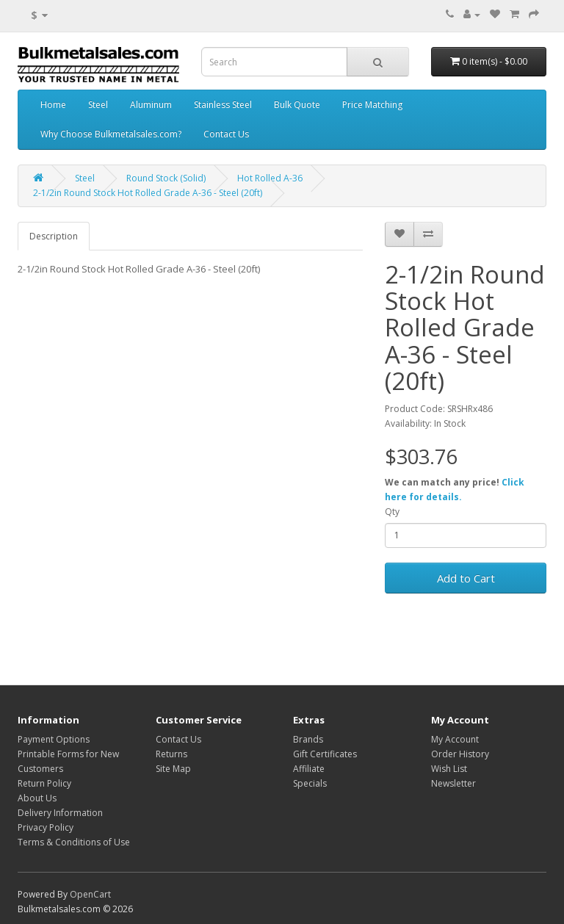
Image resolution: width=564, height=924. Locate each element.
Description (54, 236)
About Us (37, 798)
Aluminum (151, 105)
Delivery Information (60, 813)
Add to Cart (466, 578)
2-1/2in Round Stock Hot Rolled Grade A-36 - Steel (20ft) (148, 193)
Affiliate (309, 769)
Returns (171, 754)
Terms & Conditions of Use (74, 842)
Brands (308, 739)
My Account (455, 739)
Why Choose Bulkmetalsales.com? (111, 134)
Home (53, 105)
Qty (392, 512)
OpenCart (90, 894)
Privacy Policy (46, 827)
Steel (98, 105)
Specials (310, 783)
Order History (460, 754)
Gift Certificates (325, 754)
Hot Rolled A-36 (270, 178)
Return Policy (44, 783)
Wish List (449, 769)
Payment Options (54, 739)
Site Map (173, 769)
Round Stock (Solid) (166, 178)
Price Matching (372, 105)
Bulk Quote (297, 105)
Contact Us (226, 134)
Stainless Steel (223, 105)
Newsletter (453, 783)
